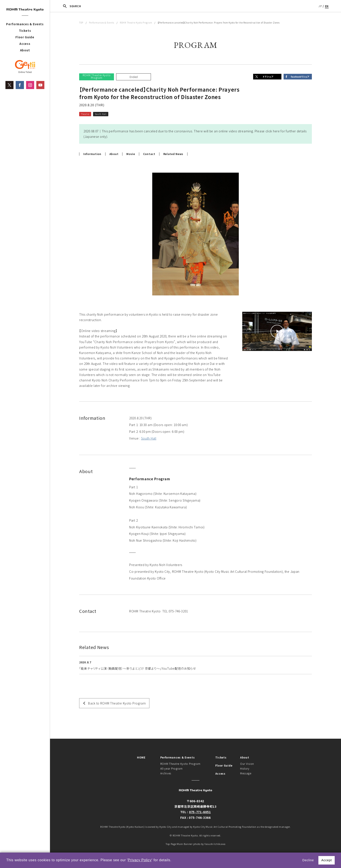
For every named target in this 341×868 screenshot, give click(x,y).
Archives (166, 773)
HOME (141, 757)
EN (327, 6)
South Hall (149, 438)
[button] (173, 861)
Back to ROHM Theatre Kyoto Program (117, 703)
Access (25, 44)
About (25, 50)
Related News (173, 154)
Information (92, 154)
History (245, 768)
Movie (131, 154)
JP (320, 6)
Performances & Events (25, 24)
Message (246, 773)
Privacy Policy (140, 860)
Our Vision (247, 764)
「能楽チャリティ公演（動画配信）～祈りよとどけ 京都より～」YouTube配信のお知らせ (138, 668)
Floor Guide (25, 37)
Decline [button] (308, 860)
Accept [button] (326, 860)
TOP (81, 23)
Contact (149, 154)
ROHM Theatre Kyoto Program (136, 23)
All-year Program (171, 768)
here (276, 131)
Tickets (25, 31)
